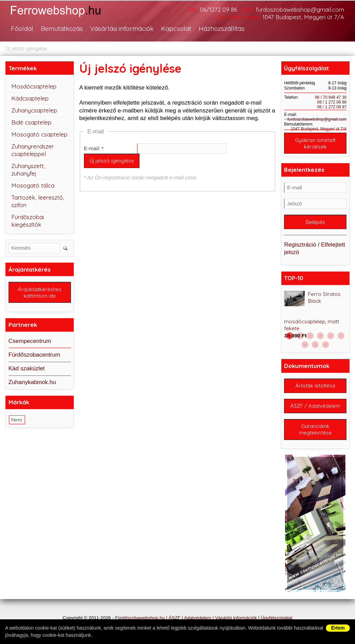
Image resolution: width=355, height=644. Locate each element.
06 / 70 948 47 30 (331, 97)
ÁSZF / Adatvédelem (315, 406)
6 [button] (341, 336)
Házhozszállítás (222, 28)
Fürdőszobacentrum (34, 355)
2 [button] (300, 336)
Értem (338, 628)
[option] (315, 315)
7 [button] (305, 345)
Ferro (17, 420)
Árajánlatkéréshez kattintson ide (40, 293)
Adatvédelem (198, 618)
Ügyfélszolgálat (277, 618)
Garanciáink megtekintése (315, 429)
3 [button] (310, 336)
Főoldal (22, 28)
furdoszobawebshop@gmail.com (300, 9)
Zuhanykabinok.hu (32, 382)
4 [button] (320, 336)
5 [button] (331, 336)
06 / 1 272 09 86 (332, 102)
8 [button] (315, 345)
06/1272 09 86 (218, 9)
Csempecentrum (30, 341)
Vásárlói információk (236, 618)
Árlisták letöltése (315, 386)
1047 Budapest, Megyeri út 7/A (303, 17)
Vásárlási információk (122, 28)
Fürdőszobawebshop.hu (140, 618)
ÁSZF (175, 618)
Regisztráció (300, 245)
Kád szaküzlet (27, 368)
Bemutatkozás (62, 28)
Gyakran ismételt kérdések (315, 143)
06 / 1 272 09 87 (332, 107)
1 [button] (290, 336)
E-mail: (92, 148)
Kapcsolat (176, 28)
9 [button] (326, 345)
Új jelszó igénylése (26, 49)
